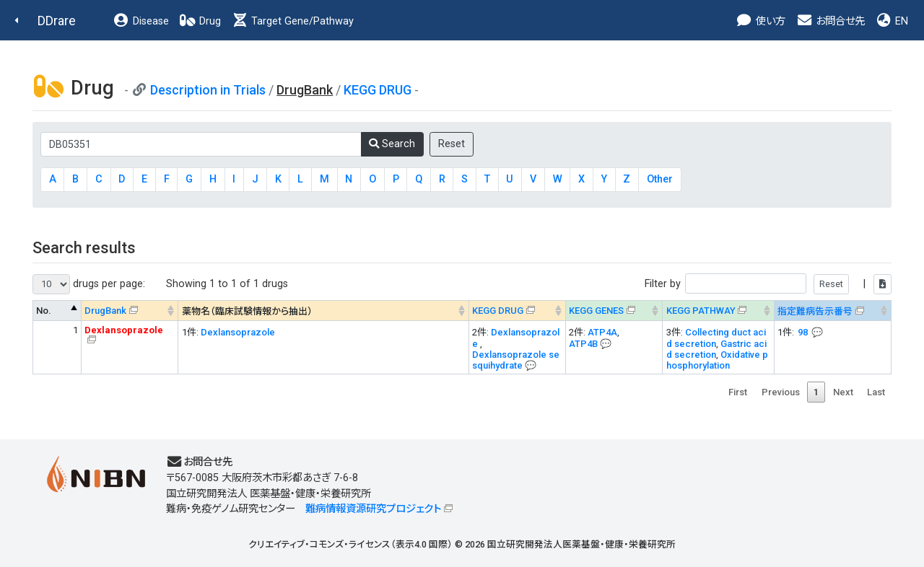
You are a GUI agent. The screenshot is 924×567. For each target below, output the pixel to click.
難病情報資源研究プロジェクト (373, 509)
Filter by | (768, 284)
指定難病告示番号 (815, 311)
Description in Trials (208, 90)
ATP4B (583, 344)
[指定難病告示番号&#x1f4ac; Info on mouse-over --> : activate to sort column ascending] (832, 311)
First (738, 392)
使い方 (760, 21)
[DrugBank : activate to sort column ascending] (130, 311)
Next (843, 392)
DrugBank (105, 311)
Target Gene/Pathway (292, 21)
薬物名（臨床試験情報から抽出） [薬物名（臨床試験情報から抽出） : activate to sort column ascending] (247, 311)
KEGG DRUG (378, 90)
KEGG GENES (596, 311)
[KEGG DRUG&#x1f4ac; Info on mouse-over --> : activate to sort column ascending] (517, 311)
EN (892, 21)
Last (876, 392)
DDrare (57, 21)
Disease (141, 21)
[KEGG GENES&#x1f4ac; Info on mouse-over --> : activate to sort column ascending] (614, 311)
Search (392, 144)
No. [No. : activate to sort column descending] (44, 311)
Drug (200, 21)
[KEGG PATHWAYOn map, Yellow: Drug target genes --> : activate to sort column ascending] (718, 311)
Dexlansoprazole (238, 332)
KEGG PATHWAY (701, 311)
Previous (781, 392)
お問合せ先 (830, 21)
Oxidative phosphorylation (717, 360)
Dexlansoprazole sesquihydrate (516, 360)
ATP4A (602, 332)
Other (660, 179)
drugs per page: (89, 284)
